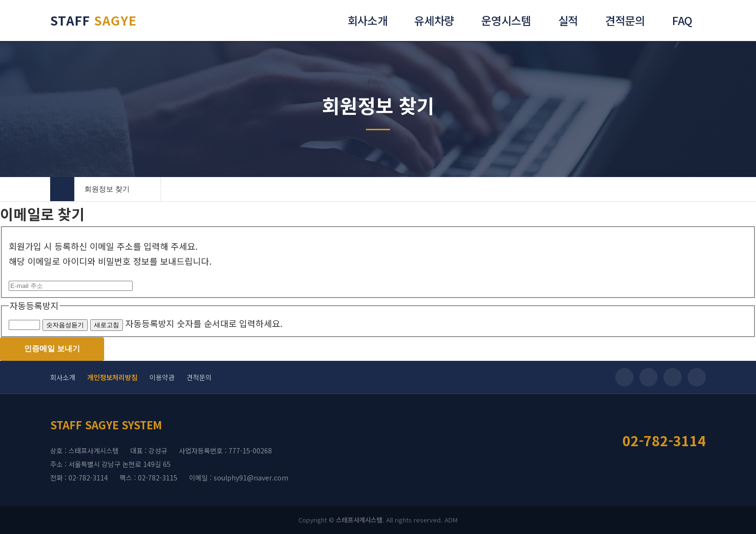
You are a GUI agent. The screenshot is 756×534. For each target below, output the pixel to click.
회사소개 (63, 377)
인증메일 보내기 (52, 349)
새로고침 (107, 325)
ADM (451, 520)
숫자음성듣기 (65, 325)
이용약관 (162, 377)
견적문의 (199, 377)
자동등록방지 (34, 305)
